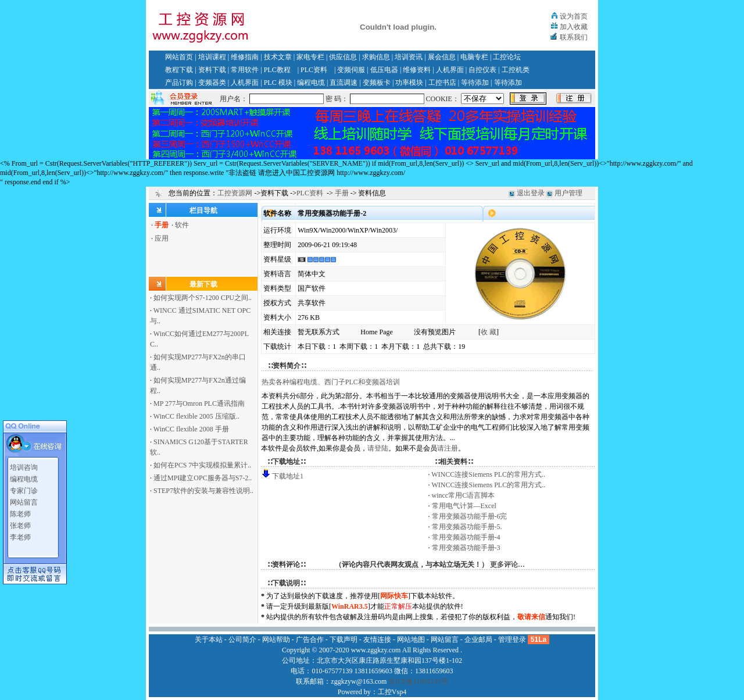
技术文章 (278, 57)
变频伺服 (351, 70)
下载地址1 (288, 476)
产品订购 (179, 83)
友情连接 (377, 640)
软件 (182, 225)
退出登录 (531, 193)
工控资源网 (235, 193)
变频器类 (212, 83)
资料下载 (212, 70)
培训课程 (212, 57)
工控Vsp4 (392, 692)
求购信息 (376, 57)
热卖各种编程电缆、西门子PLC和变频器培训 (331, 382)
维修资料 (417, 70)
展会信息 (442, 57)
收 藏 (489, 332)
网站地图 (411, 640)
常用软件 (245, 70)
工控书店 (442, 83)
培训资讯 (409, 57)
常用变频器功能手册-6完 (470, 516)
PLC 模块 (278, 83)
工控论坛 (507, 57)
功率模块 (409, 83)
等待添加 (475, 83)
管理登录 (512, 640)
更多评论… (507, 565)
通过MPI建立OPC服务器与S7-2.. (203, 478)
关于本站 (209, 640)
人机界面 (450, 70)
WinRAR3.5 (350, 606)
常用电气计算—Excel (464, 506)
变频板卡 (377, 83)
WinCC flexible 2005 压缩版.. (196, 416)
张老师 (20, 522)
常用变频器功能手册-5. (467, 527)
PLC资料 (314, 70)
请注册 (448, 448)
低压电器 (384, 70)
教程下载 (179, 70)
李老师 (20, 534)
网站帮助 (276, 640)
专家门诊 (24, 487)
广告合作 (310, 640)
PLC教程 (277, 70)
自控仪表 (482, 70)
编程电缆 (311, 83)
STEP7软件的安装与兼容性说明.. (203, 491)
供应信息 (343, 57)
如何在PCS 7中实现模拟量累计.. (202, 465)
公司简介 (242, 640)
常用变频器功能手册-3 (466, 548)
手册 (342, 193)
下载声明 (344, 640)
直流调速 (344, 83)
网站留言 (24, 499)
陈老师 (20, 510)
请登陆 (378, 448)
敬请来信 (531, 617)
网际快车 (394, 596)
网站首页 (179, 57)
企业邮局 (478, 640)
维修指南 (245, 57)
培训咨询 (24, 464)
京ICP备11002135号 (418, 681)
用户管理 (568, 193)
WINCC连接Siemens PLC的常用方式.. (488, 474)
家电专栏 (310, 57)
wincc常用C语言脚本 (464, 495)
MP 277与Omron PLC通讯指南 (199, 403)
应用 (162, 238)
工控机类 (516, 70)
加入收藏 (574, 27)
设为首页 (574, 16)
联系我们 (574, 37)
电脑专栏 (474, 57)
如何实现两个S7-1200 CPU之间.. (203, 298)
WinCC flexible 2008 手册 (191, 429)
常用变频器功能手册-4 (466, 537)
